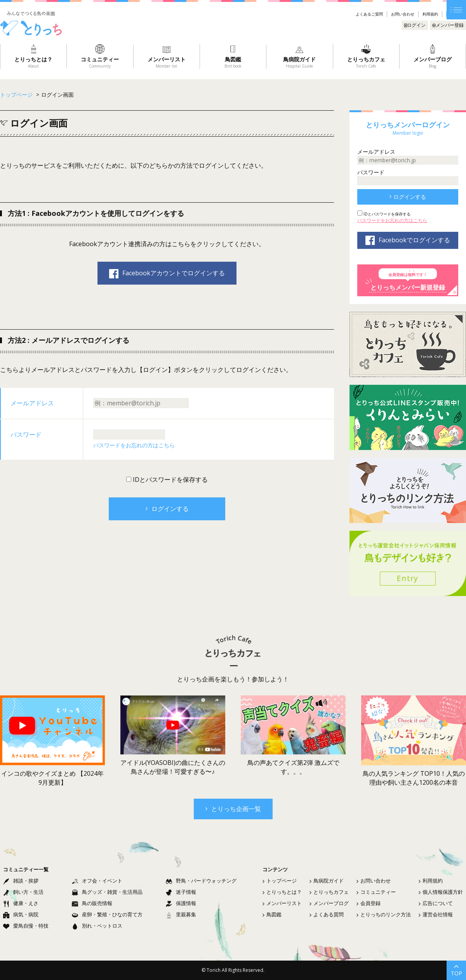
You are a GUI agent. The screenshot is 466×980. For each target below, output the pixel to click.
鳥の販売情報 (92, 903)
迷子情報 (181, 892)
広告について (436, 903)
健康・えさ (21, 903)
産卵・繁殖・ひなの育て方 (107, 914)
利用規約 (430, 14)
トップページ (280, 881)
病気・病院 (21, 914)
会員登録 (369, 903)
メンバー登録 (448, 25)
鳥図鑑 (272, 914)
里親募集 (181, 914)
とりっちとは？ (282, 892)
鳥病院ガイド (327, 881)
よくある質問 (327, 914)
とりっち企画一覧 (233, 809)
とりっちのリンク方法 (384, 914)
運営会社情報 (436, 914)
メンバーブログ (329, 903)
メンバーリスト (282, 903)
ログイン (415, 25)
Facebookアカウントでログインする (167, 274)
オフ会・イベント (97, 881)
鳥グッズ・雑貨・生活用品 (107, 892)
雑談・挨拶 (21, 881)
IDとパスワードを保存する (170, 480)
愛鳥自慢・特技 (26, 926)
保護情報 (181, 903)
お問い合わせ (403, 14)
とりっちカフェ (329, 892)
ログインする (167, 509)
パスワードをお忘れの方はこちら (134, 445)
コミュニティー (376, 892)
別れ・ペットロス (97, 926)
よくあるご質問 (369, 14)
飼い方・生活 (23, 892)
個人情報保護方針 (441, 892)
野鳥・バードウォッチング (201, 881)
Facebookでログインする (408, 241)
